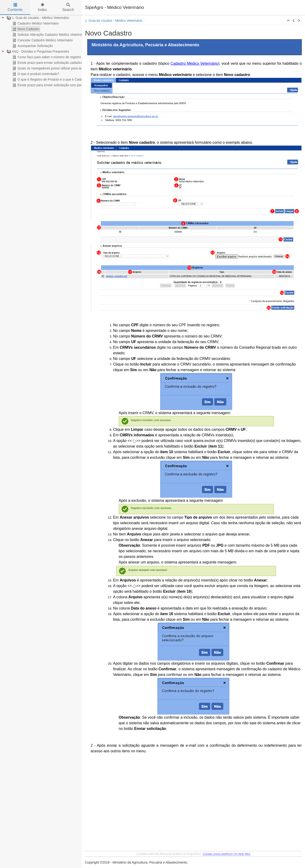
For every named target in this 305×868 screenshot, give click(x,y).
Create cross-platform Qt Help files (227, 854)
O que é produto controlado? (35, 74)
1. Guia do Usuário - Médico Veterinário (37, 18)
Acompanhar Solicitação (32, 46)
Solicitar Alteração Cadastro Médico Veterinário (49, 35)
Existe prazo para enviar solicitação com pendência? (53, 85)
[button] (288, 21)
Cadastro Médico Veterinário (35, 23)
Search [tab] (68, 7)
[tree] (41, 51)
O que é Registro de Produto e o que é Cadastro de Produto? (59, 79)
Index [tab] (42, 7)
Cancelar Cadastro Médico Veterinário (42, 40)
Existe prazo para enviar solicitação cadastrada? (50, 63)
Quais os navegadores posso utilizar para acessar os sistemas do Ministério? (70, 68)
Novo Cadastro (25, 29)
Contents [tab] (15, 7)
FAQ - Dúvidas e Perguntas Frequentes (37, 51)
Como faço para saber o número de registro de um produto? (58, 57)
